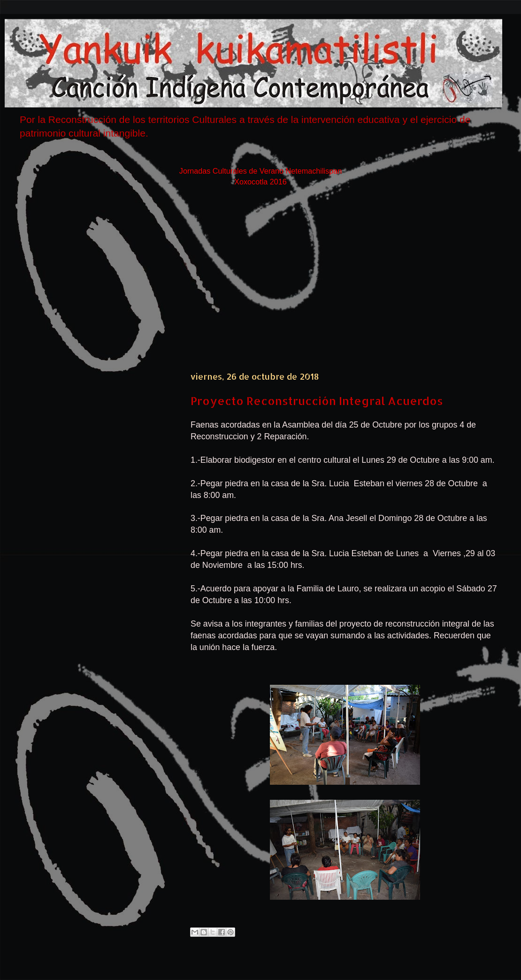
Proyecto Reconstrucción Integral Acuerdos (317, 401)
